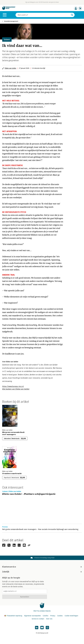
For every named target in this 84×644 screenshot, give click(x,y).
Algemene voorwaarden (32, 616)
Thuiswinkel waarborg (14, 616)
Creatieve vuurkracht (12, 474)
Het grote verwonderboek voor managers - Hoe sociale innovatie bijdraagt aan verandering (40, 529)
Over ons (49, 619)
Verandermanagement (11, 21)
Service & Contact (38, 619)
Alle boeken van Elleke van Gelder (16, 389)
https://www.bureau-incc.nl (13, 386)
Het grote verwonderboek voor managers (13, 433)
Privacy (53, 616)
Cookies (60, 616)
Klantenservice (42, 567)
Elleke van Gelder (10, 68)
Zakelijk (42, 572)
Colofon (45, 616)
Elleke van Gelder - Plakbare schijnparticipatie (29, 494)
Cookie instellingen (71, 616)
